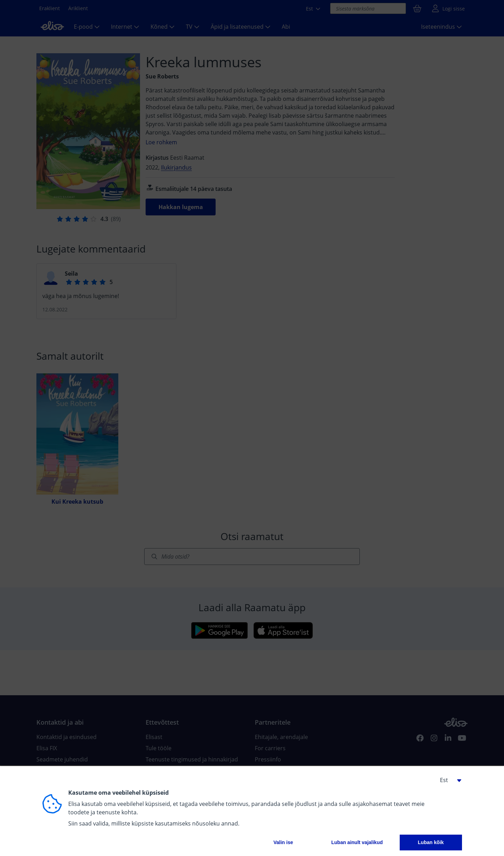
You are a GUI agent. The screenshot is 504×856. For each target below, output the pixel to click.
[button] (448, 780)
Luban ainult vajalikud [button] (357, 842)
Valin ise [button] (283, 842)
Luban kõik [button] (431, 842)
